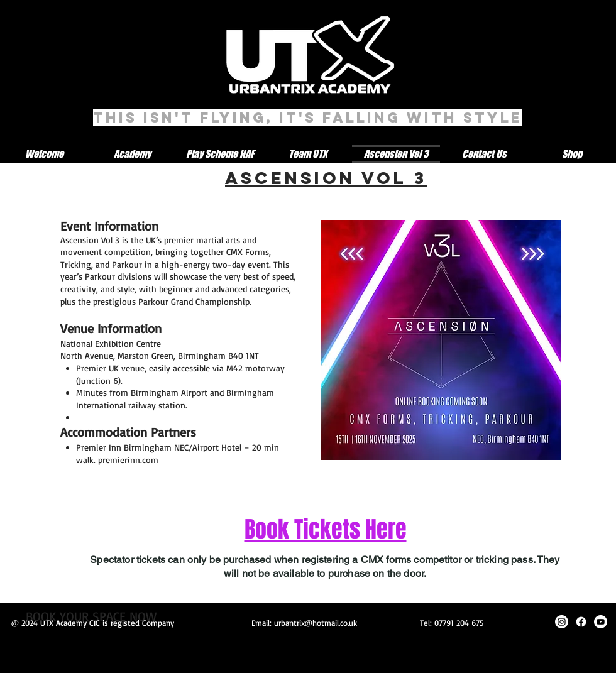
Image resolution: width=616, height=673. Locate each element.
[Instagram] (562, 622)
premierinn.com (128, 460)
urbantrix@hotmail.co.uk (316, 623)
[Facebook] (581, 622)
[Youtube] (601, 622)
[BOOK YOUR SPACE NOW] (91, 616)
